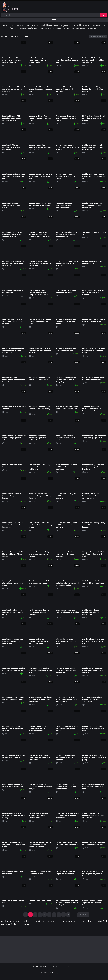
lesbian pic (58, 25)
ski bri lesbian (21, 29)
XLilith (51, 973)
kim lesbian (68, 27)
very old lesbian (33, 25)
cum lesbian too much (42, 27)
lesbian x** (68, 25)
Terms (56, 966)
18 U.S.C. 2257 (70, 966)
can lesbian (97, 25)
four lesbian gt (46, 25)
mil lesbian (92, 29)
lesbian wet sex (8, 25)
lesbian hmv (81, 29)
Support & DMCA (39, 966)
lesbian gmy (21, 25)
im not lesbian (94, 27)
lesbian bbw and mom (82, 25)
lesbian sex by (27, 27)
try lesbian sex (14, 27)
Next (82, 915)
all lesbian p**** (69, 29)
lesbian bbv (57, 29)
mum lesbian (33, 29)
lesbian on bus (45, 29)
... (73, 915)
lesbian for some (80, 27)
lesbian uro (57, 27)
